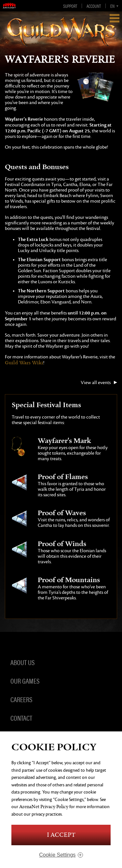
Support (70, 6)
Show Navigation (115, 18)
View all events (96, 383)
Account (94, 6)
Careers (21, 699)
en (112, 6)
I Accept (61, 835)
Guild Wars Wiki (24, 363)
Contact (21, 718)
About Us (22, 662)
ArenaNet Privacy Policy (44, 807)
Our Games (25, 681)
